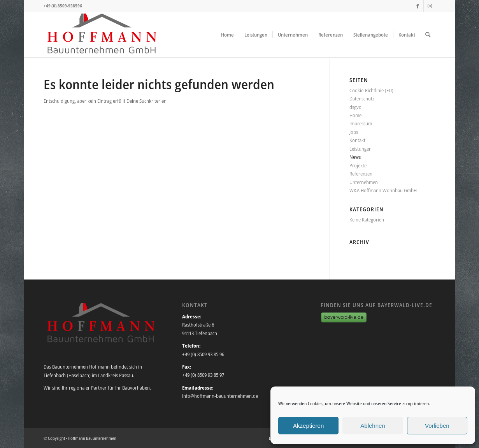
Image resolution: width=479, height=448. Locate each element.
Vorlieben (437, 426)
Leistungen (361, 149)
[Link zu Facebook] (418, 6)
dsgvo (355, 107)
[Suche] (428, 35)
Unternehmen (364, 182)
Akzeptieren (308, 426)
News (355, 157)
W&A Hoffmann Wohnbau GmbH (383, 190)
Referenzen (361, 174)
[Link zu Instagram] (430, 6)
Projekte (358, 165)
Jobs (354, 132)
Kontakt (357, 140)
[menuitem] (227, 35)
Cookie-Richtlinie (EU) (371, 90)
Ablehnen (373, 426)
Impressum (361, 123)
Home (355, 115)
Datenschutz (362, 98)
